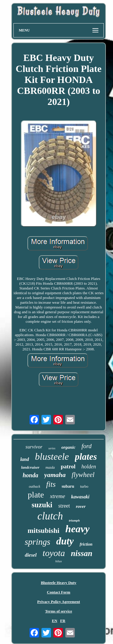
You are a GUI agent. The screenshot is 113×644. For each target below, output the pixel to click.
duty (65, 541)
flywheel (83, 475)
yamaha (55, 475)
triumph (74, 520)
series (52, 448)
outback (35, 486)
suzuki (42, 505)
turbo (84, 486)
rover (81, 506)
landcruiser (30, 467)
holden (89, 467)
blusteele (52, 456)
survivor (34, 447)
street (64, 506)
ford (86, 446)
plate (36, 495)
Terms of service (59, 611)
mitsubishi (44, 530)
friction (86, 544)
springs (37, 542)
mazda (50, 467)
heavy (77, 529)
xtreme (58, 496)
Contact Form (58, 592)
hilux (59, 561)
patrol (68, 466)
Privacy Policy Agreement (59, 602)
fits (51, 484)
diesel (31, 555)
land (25, 459)
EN (55, 621)
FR (63, 621)
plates (86, 457)
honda (30, 475)
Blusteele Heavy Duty (59, 583)
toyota (54, 553)
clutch (50, 516)
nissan (82, 553)
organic (69, 447)
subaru (68, 486)
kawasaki (80, 497)
